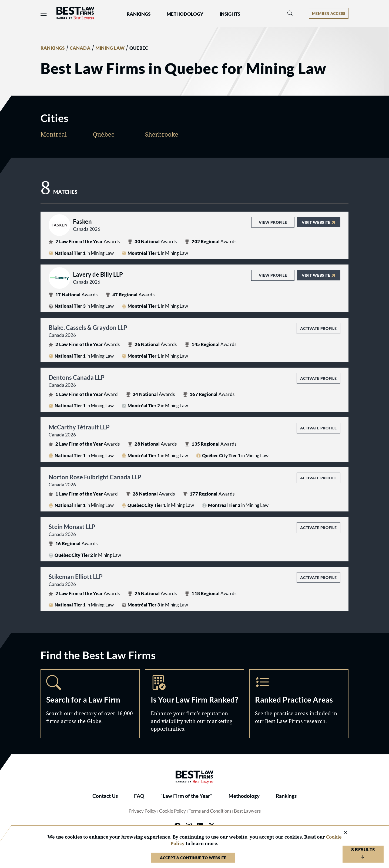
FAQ (139, 796)
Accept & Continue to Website (193, 858)
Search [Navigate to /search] (90, 704)
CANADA (80, 48)
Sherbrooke (162, 134)
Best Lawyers (247, 811)
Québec (104, 134)
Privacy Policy (142, 811)
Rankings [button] (139, 14)
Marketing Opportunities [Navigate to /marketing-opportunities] (195, 704)
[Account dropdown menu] (329, 13)
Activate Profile (318, 328)
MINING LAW (110, 48)
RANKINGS (53, 48)
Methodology (244, 796)
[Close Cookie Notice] (342, 833)
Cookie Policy (172, 811)
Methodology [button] (185, 14)
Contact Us (105, 796)
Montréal (54, 134)
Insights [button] (230, 14)
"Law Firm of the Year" (186, 796)
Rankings (286, 796)
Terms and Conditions (210, 811)
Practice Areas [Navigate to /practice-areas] (299, 704)
